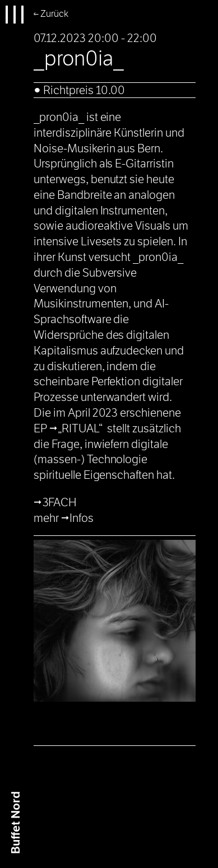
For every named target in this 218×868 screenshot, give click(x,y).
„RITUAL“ (80, 428)
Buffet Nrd (16, 823)
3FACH (60, 502)
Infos (82, 518)
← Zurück (51, 14)
